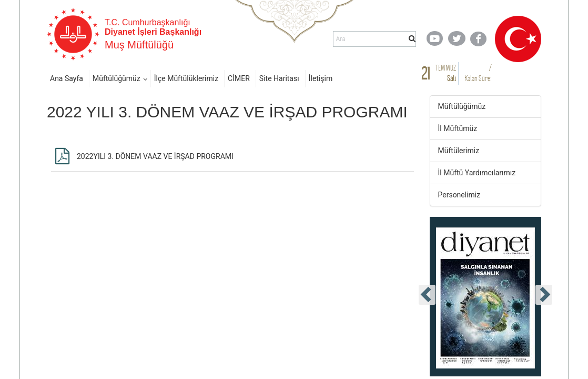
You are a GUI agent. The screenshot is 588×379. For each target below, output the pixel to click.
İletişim (321, 78)
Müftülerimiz (459, 151)
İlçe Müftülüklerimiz (186, 78)
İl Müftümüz (458, 128)
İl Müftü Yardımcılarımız (477, 173)
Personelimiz (459, 195)
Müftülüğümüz (116, 78)
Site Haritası (279, 78)
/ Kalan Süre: (478, 73)
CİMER (239, 78)
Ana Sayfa (67, 78)
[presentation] (427, 295)
